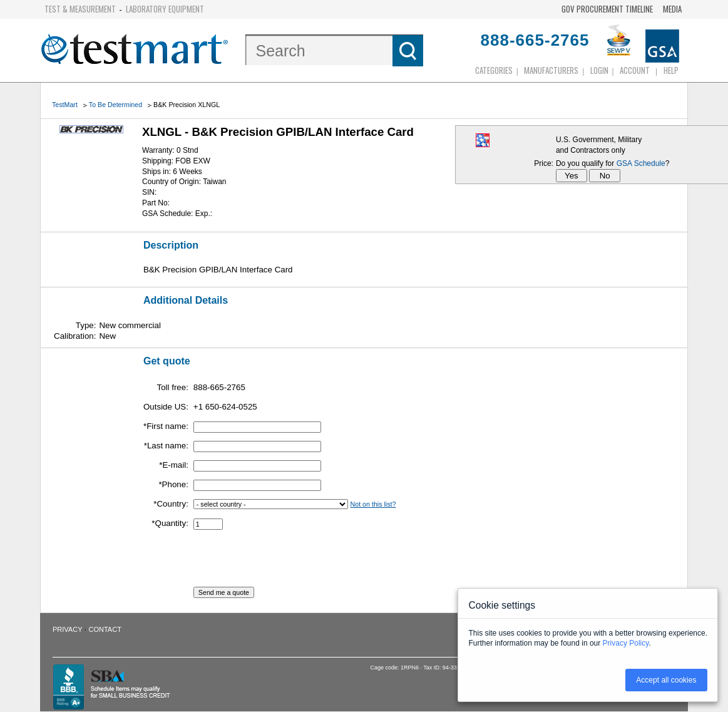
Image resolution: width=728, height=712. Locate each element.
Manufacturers (551, 70)
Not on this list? (373, 504)
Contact (105, 629)
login (599, 70)
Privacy (67, 629)
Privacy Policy (626, 643)
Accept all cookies (666, 680)
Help (671, 70)
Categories (494, 70)
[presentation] (289, 562)
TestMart (65, 105)
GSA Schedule (641, 163)
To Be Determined (115, 105)
